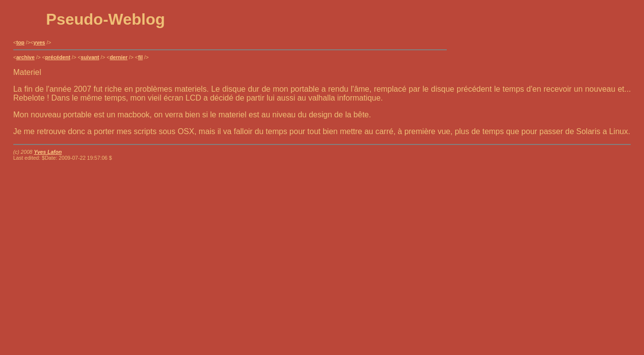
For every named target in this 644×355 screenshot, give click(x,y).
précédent (58, 57)
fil (140, 57)
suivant (90, 57)
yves (39, 42)
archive (25, 57)
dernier (118, 57)
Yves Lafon (48, 152)
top (20, 42)
